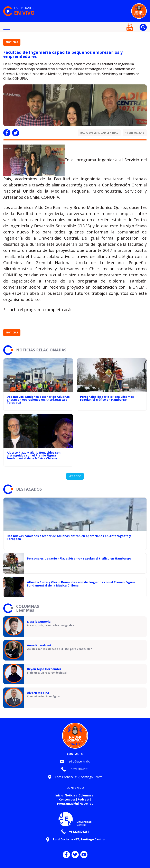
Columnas (86, 795)
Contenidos (67, 799)
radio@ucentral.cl (79, 761)
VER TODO (75, 476)
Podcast (83, 799)
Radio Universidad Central (99, 133)
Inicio (59, 795)
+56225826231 (79, 769)
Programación (67, 804)
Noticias (12, 42)
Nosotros (86, 804)
